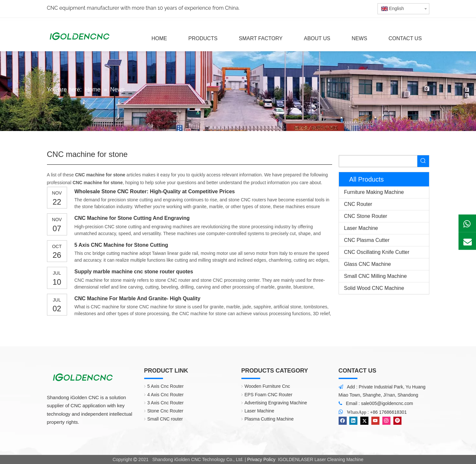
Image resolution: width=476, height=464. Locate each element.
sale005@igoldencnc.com (387, 403)
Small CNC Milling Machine (376, 276)
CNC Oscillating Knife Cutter (377, 252)
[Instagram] (386, 421)
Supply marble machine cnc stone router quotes (134, 272)
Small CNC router (165, 419)
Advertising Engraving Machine (276, 403)
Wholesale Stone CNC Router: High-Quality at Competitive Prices (155, 191)
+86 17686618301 (388, 412)
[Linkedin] (353, 421)
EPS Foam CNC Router (269, 395)
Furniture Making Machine (374, 192)
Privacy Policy (261, 459)
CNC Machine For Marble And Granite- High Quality (138, 298)
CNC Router (358, 204)
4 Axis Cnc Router (166, 395)
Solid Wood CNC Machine (374, 288)
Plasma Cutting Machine (269, 419)
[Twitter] (364, 421)
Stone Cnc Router (165, 411)
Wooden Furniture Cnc (267, 386)
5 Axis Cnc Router (166, 386)
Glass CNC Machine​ (368, 264)
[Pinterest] (397, 421)
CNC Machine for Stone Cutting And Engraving (132, 218)
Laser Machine (361, 228)
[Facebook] (343, 421)
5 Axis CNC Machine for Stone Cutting (121, 245)
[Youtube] (375, 421)
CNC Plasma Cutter (367, 240)
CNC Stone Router (366, 216)
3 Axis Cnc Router (166, 403)
